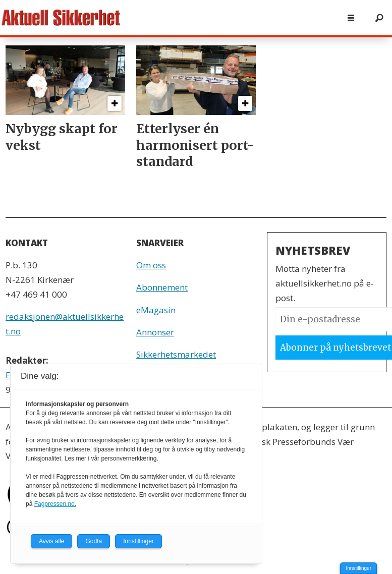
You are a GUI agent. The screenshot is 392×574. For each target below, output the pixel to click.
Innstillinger (358, 568)
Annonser (155, 332)
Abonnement (162, 287)
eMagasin (156, 310)
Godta (94, 541)
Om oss (151, 265)
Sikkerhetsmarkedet (176, 354)
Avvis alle (51, 541)
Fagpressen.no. (55, 504)
